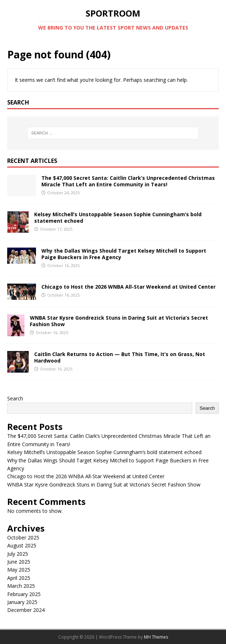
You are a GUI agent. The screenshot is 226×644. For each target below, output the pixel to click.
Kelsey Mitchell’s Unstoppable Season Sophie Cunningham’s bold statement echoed (118, 217)
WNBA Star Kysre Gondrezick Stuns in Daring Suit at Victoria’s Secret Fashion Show (119, 321)
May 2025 (19, 570)
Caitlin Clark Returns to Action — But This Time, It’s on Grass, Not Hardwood (120, 357)
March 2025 (21, 586)
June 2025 (19, 562)
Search (15, 398)
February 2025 (24, 594)
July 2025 (18, 554)
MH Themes (156, 637)
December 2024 (26, 610)
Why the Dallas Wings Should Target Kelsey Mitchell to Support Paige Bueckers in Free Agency (124, 254)
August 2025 (22, 545)
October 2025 (23, 538)
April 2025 (19, 578)
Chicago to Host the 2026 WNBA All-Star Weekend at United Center (128, 287)
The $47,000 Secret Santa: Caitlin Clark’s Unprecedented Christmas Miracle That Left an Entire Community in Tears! (128, 181)
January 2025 (22, 602)
